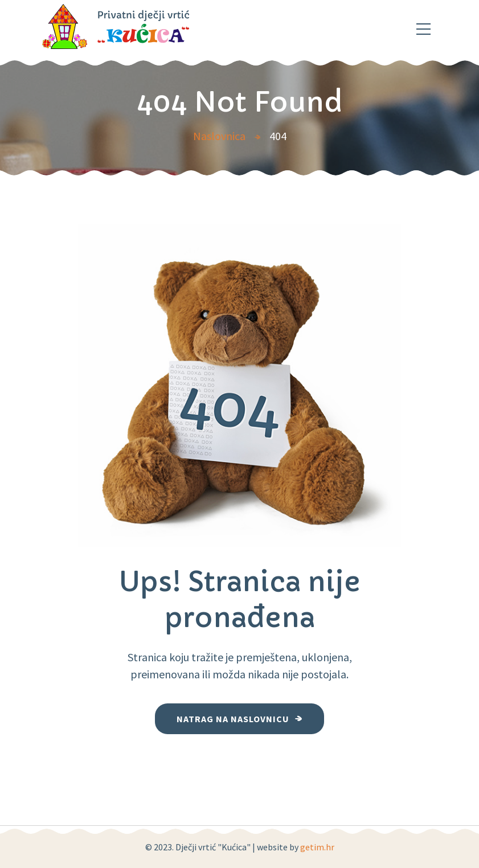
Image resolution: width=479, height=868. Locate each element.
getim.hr (317, 847)
